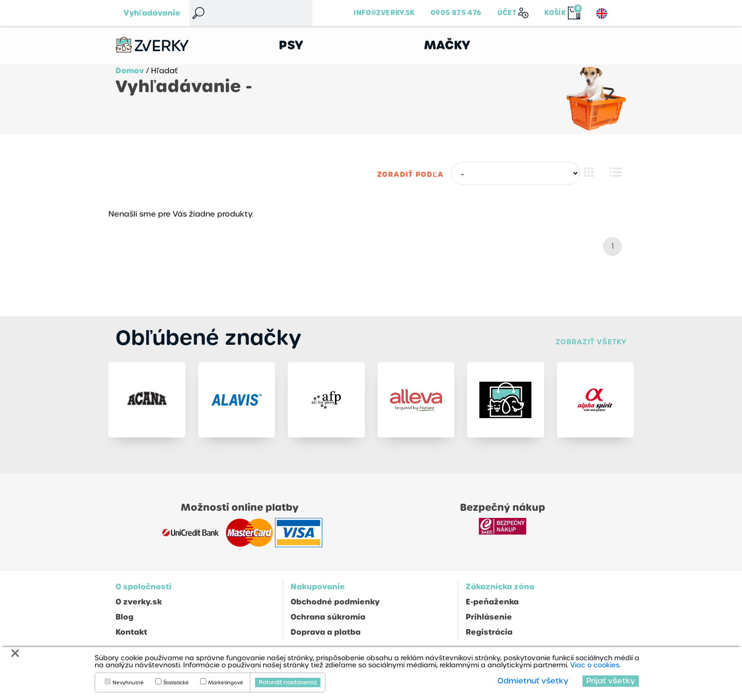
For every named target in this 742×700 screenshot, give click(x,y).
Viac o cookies (595, 665)
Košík (555, 13)
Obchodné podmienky (335, 602)
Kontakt (131, 632)
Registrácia (489, 632)
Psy (291, 45)
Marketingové (226, 683)
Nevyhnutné (128, 683)
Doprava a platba (326, 632)
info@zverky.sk (384, 13)
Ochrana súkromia (328, 617)
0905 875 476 (456, 13)
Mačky (447, 45)
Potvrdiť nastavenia (288, 682)
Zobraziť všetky (591, 342)
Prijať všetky (611, 681)
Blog (124, 617)
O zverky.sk (139, 602)
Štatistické (176, 683)
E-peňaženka (492, 602)
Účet (507, 13)
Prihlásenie (489, 617)
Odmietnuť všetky (533, 681)
